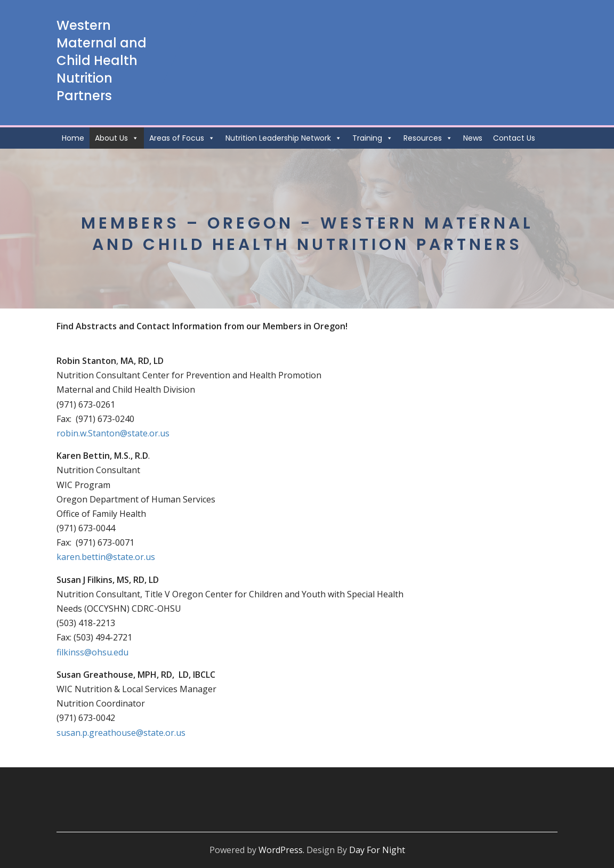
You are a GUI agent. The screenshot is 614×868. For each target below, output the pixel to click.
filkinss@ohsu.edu (92, 652)
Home (73, 138)
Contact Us (514, 138)
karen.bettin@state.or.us (106, 557)
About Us (117, 138)
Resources (428, 138)
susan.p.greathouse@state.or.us (121, 733)
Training (373, 138)
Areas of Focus (182, 138)
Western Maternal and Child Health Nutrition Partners (102, 60)
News (473, 138)
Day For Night (377, 850)
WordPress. (281, 850)
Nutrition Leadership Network (284, 138)
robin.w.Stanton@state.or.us (113, 433)
